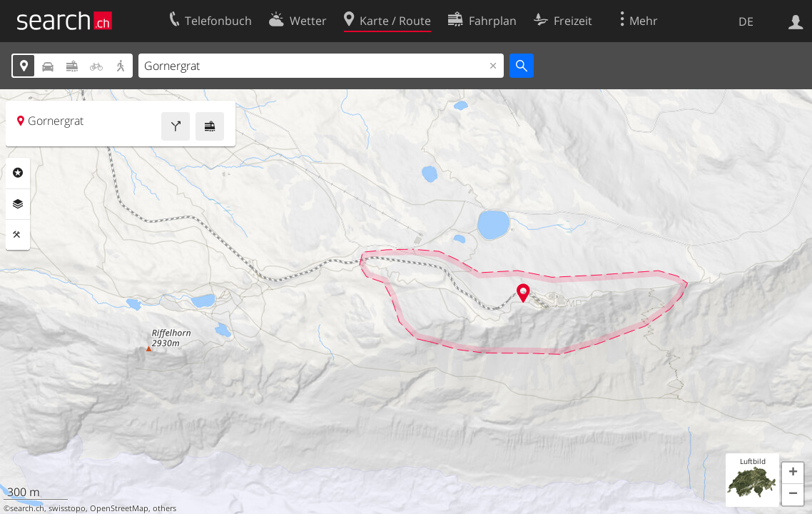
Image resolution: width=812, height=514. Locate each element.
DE (746, 21)
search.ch (27, 508)
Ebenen (18, 204)
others (164, 508)
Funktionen (18, 235)
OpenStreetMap (119, 508)
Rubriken (18, 173)
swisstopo (67, 508)
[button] (793, 473)
